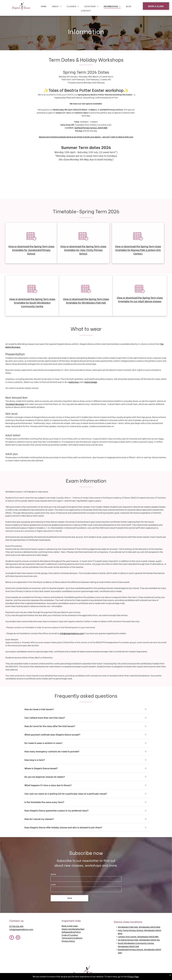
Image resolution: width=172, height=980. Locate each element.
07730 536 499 (16, 926)
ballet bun (74, 382)
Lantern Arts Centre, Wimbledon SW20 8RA (138, 936)
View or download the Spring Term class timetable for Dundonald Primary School (31, 250)
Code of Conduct (70, 935)
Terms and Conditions (72, 938)
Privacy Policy (68, 941)
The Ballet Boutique (15, 404)
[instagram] (18, 938)
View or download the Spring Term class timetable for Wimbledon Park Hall (86, 301)
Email (53, 885)
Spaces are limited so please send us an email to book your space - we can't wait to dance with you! (86, 137)
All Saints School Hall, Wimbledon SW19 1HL (139, 940)
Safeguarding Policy (71, 932)
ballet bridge (91, 382)
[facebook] (12, 938)
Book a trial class (70, 926)
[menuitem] (44, 6)
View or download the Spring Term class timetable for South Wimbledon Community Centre (32, 302)
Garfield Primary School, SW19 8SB (91, 128)
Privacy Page (133, 977)
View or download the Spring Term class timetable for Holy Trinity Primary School (83, 250)
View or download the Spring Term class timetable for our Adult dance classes (140, 299)
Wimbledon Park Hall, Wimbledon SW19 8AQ (139, 927)
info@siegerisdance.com (72, 633)
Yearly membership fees (73, 929)
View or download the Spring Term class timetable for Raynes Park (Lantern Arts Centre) (138, 250)
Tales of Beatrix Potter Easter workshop (86, 90)
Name (53, 874)
